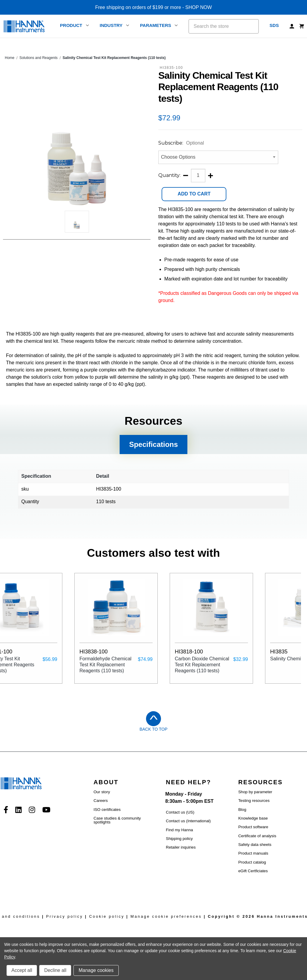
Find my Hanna (179, 830)
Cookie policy (107, 916)
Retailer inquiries (181, 847)
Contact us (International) (188, 821)
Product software (253, 827)
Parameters (159, 25)
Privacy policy (65, 916)
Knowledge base (253, 818)
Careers (101, 801)
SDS (274, 25)
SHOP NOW (199, 7)
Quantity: (169, 175)
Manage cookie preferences (166, 916)
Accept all (22, 970)
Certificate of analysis (257, 836)
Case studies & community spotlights (117, 820)
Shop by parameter (255, 792)
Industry (115, 25)
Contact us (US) (180, 812)
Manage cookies (96, 970)
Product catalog (252, 862)
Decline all (55, 970)
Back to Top (153, 729)
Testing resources (254, 801)
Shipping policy (179, 839)
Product (74, 25)
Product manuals (253, 853)
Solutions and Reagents (39, 58)
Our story (102, 792)
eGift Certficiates (253, 871)
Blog (242, 810)
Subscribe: (181, 143)
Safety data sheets (255, 845)
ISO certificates (107, 810)
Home (10, 58)
